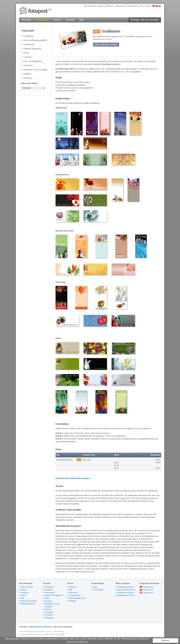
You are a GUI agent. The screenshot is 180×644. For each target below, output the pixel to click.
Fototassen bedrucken (125, 587)
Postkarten (49, 615)
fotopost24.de (148, 587)
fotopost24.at (148, 593)
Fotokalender (29, 44)
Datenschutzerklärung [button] (77, 642)
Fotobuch (27, 74)
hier (63, 634)
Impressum (109, 6)
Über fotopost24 (90, 6)
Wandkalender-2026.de (126, 595)
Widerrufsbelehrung (28, 604)
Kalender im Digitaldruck (54, 595)
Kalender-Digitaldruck (32, 49)
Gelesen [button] (165, 640)
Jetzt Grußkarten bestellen (106, 44)
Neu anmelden (98, 590)
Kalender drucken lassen (126, 590)
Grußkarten (28, 65)
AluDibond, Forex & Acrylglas (36, 70)
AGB (149, 6)
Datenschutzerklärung (29, 601)
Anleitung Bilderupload (77, 598)
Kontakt (101, 6)
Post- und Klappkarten (33, 61)
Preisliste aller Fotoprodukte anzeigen (72, 478)
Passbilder (49, 590)
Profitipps (72, 601)
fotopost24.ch (148, 590)
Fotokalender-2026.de (125, 593)
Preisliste (72, 587)
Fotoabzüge (28, 36)
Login (95, 587)
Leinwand (27, 57)
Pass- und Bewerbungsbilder (35, 40)
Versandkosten (74, 595)
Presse (142, 6)
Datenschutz (120, 6)
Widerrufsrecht (132, 6)
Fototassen (28, 78)
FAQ (70, 590)
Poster (26, 53)
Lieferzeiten (73, 593)
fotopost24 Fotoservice (43, 627)
